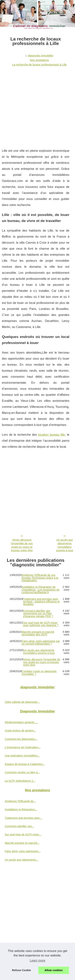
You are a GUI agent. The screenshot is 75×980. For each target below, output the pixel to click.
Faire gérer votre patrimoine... (23, 851)
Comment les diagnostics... (21, 739)
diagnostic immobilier (41, 56)
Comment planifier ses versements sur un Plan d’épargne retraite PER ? (38, 614)
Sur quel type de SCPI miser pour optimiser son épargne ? (41, 624)
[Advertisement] (36, 105)
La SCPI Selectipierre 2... (20, 781)
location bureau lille (51, 435)
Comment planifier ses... (19, 826)
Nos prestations (39, 60)
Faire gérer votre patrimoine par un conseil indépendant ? (41, 643)
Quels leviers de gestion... (20, 731)
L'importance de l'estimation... (23, 747)
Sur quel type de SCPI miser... (23, 834)
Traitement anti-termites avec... (23, 818)
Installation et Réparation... (21, 809)
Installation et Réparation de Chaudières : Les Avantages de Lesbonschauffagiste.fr (41, 590)
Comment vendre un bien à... (22, 772)
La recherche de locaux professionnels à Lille (39, 65)
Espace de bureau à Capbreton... (25, 764)
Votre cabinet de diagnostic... (22, 702)
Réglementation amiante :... (21, 722)
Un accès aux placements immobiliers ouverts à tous (39, 652)
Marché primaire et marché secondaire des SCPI (38, 633)
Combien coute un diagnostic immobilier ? (39, 673)
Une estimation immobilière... (22, 756)
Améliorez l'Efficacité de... (20, 801)
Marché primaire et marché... (22, 843)
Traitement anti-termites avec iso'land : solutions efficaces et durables (41, 602)
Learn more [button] (37, 961)
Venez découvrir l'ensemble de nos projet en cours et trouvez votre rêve (22, 545)
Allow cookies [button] (54, 970)
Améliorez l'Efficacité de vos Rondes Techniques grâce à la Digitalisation (40, 578)
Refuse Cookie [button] (21, 970)
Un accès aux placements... (21, 860)
